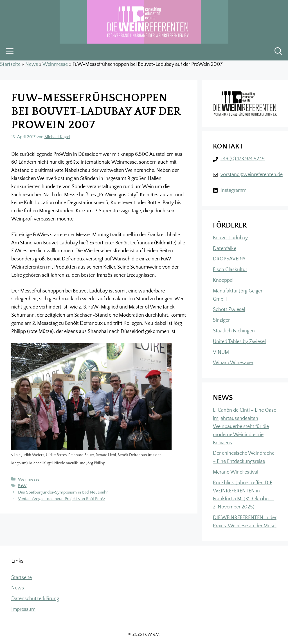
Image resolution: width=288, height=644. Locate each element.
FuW (22, 486)
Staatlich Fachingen (234, 331)
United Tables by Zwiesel (239, 342)
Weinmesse (55, 64)
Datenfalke (225, 249)
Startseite (10, 64)
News (32, 64)
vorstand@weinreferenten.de (252, 175)
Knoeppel (223, 280)
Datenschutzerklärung (35, 599)
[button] (278, 52)
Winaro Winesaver (233, 363)
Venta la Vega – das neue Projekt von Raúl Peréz (61, 499)
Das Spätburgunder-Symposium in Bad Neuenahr (63, 492)
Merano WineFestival (236, 472)
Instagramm (233, 190)
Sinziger (221, 320)
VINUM (221, 352)
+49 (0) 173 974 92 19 (243, 159)
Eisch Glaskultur (230, 270)
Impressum (23, 609)
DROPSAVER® (229, 259)
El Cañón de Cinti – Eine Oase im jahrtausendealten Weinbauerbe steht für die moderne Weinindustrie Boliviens (245, 426)
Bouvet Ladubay (230, 238)
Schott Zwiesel (229, 310)
